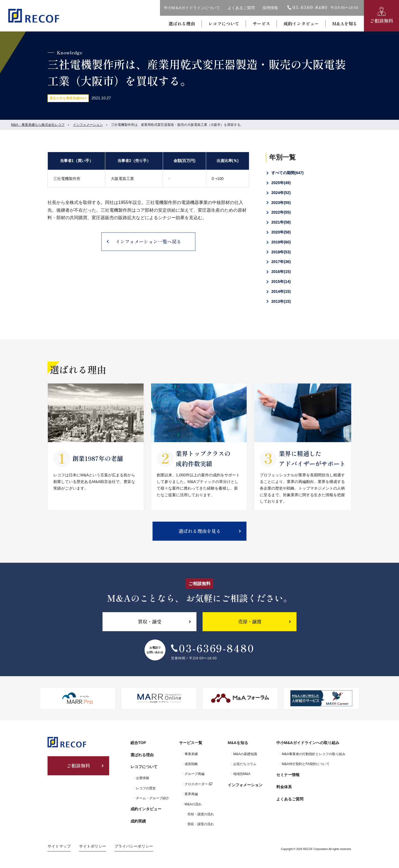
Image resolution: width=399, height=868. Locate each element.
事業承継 (191, 754)
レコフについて (224, 23)
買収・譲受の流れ (201, 824)
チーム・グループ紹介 (153, 798)
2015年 (281, 282)
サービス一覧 (191, 743)
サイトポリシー (93, 846)
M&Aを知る (345, 23)
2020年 (281, 232)
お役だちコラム (245, 764)
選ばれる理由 (182, 23)
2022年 (281, 212)
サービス (261, 23)
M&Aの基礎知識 (245, 754)
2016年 (281, 272)
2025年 (281, 183)
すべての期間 (288, 173)
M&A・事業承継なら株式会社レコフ (38, 125)
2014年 (281, 291)
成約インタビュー (301, 23)
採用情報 (270, 8)
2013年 (281, 301)
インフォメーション (88, 125)
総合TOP (138, 743)
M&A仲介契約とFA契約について (306, 764)
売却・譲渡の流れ (201, 814)
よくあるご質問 (241, 8)
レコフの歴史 (146, 788)
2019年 (281, 242)
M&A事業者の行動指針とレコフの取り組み (314, 754)
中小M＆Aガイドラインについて (192, 8)
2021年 (281, 222)
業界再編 (191, 794)
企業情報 (143, 778)
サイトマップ (59, 846)
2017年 (281, 262)
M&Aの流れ (193, 804)
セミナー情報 (288, 775)
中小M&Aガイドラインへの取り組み (308, 743)
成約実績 (138, 821)
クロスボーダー (196, 784)
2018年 (281, 252)
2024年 (281, 193)
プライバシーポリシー (134, 846)
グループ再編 (195, 774)
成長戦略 (191, 764)
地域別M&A (242, 774)
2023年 (281, 203)
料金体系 (284, 787)
